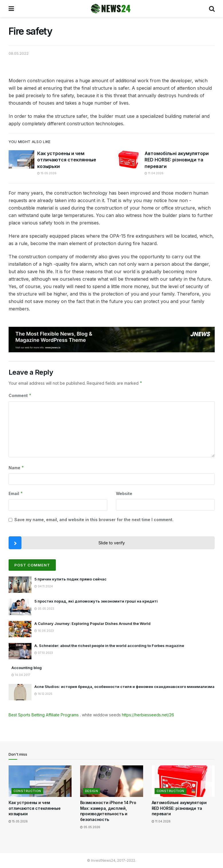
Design (92, 791)
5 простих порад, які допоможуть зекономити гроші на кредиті (96, 601)
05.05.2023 (44, 609)
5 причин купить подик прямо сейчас (70, 579)
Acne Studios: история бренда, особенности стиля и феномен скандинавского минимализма (124, 687)
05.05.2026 (90, 827)
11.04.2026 (154, 173)
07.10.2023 (44, 653)
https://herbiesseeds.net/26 (148, 715)
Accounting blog (27, 668)
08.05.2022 (19, 53)
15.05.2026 (47, 173)
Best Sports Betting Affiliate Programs (44, 715)
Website (124, 493)
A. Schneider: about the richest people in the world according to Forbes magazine (109, 646)
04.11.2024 (44, 586)
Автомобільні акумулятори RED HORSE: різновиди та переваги (177, 160)
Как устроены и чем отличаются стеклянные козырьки (67, 160)
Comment (20, 396)
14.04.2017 (21, 675)
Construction (27, 791)
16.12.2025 (43, 694)
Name (16, 468)
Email (16, 494)
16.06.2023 (44, 631)
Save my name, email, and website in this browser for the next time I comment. (94, 520)
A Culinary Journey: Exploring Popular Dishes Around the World (92, 623)
